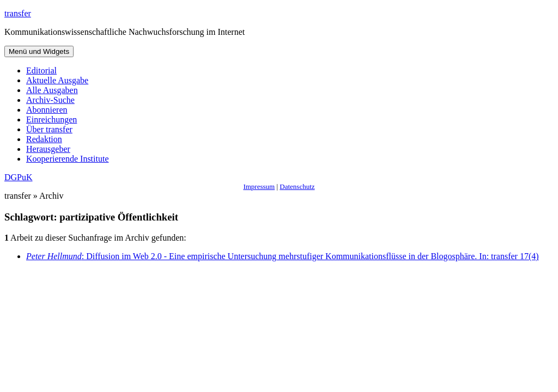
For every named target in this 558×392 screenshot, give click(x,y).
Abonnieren (47, 110)
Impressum (259, 186)
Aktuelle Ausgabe (57, 80)
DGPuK (19, 177)
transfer (18, 13)
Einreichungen (51, 120)
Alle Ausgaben (52, 90)
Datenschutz (297, 186)
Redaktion (44, 139)
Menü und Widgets (39, 51)
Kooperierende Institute (68, 159)
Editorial (41, 71)
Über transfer (49, 129)
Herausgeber (48, 149)
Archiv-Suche (50, 100)
